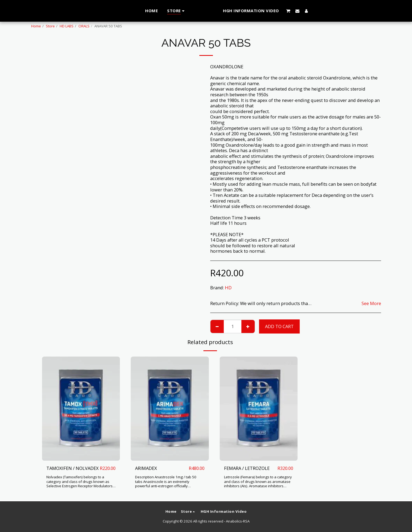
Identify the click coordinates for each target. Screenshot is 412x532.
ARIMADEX (146, 468)
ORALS (84, 26)
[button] (299, 11)
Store (50, 26)
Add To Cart (279, 326)
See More (371, 304)
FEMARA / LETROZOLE (247, 468)
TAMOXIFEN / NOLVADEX (73, 468)
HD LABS (67, 26)
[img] (81, 408)
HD (228, 288)
